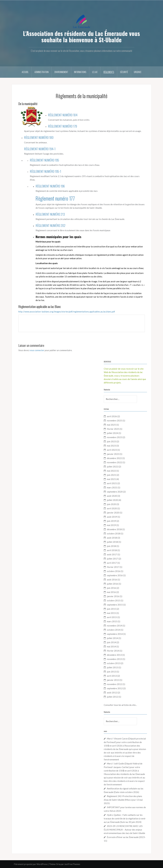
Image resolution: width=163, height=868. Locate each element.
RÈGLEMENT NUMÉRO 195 (44, 160)
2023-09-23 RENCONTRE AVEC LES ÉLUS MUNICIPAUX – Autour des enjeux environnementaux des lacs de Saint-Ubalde (124, 830)
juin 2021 (111, 475)
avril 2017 (112, 563)
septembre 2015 (115, 605)
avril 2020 (112, 508)
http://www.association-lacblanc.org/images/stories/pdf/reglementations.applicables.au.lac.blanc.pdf (67, 312)
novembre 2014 (115, 626)
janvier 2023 (113, 454)
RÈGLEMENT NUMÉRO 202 (51, 225)
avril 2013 (112, 676)
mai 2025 (111, 425)
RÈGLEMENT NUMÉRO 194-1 (40, 149)
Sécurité (124, 72)
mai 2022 (111, 471)
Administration (42, 72)
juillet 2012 (112, 697)
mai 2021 (111, 479)
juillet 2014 (112, 638)
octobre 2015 (114, 600)
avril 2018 (112, 550)
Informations (80, 72)
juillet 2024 (112, 433)
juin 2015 (111, 609)
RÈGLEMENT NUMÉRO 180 (39, 137)
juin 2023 (111, 441)
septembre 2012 (115, 688)
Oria (58, 864)
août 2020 (112, 496)
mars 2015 (112, 621)
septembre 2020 (115, 492)
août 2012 (112, 693)
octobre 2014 (114, 630)
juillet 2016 (112, 584)
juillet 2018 (112, 542)
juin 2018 (111, 546)
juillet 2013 (112, 667)
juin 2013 (111, 672)
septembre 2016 (115, 575)
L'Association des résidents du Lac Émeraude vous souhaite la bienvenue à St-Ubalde (81, 37)
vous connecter (37, 350)
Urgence (138, 72)
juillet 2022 (112, 467)
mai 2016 (111, 592)
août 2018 (112, 538)
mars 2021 (112, 487)
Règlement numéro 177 (55, 198)
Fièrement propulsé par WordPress (31, 864)
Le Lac (95, 72)
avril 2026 (112, 416)
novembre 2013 (115, 659)
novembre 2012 (115, 684)
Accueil (25, 72)
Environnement (61, 72)
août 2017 (112, 554)
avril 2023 (112, 450)
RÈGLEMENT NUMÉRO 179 (62, 126)
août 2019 (112, 517)
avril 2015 (112, 617)
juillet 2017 (112, 559)
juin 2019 (111, 521)
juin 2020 (111, 504)
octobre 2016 (114, 571)
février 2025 (113, 429)
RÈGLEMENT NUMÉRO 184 (63, 115)
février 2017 (113, 567)
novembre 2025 (115, 421)
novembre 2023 (115, 437)
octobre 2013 (114, 663)
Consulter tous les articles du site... (120, 705)
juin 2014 (111, 642)
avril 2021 (112, 483)
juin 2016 (111, 588)
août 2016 (112, 580)
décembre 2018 (114, 529)
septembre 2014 (115, 634)
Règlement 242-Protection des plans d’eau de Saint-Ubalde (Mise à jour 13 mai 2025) (123, 800)
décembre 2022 (114, 458)
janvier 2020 (113, 513)
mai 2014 (111, 646)
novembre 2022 (115, 462)
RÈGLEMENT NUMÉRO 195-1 (45, 171)
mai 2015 (111, 613)
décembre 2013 (114, 655)
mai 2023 (111, 446)
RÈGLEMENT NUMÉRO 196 (50, 186)
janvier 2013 (113, 680)
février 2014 (113, 651)
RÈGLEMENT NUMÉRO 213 (50, 214)
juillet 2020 (112, 500)
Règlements (109, 72)
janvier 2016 (113, 596)
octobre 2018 (114, 533)
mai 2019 (111, 525)
